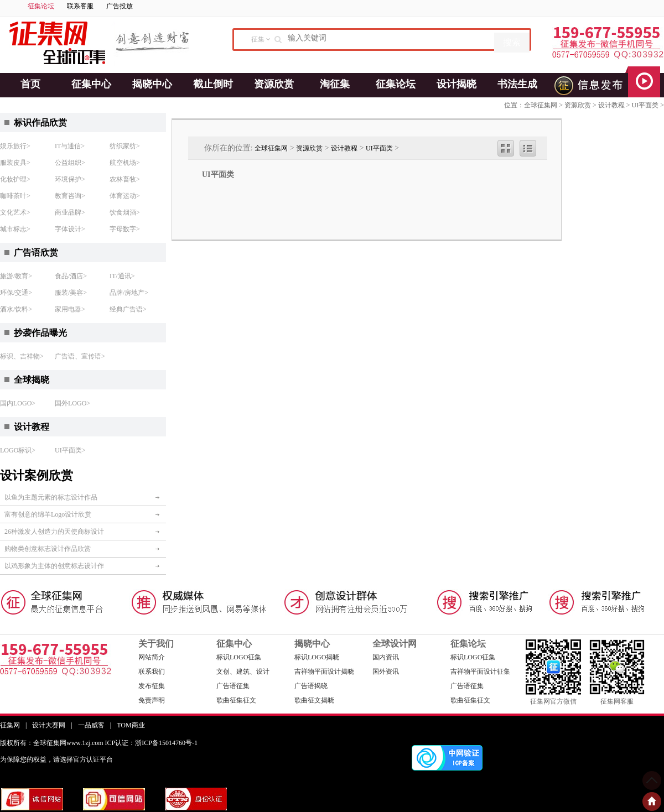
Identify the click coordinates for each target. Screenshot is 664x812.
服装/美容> (71, 293)
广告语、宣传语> (80, 356)
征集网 (10, 725)
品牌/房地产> (129, 293)
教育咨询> (70, 196)
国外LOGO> (72, 403)
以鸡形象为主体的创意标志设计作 (54, 566)
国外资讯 (386, 672)
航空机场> (125, 163)
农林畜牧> (125, 179)
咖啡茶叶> (15, 196)
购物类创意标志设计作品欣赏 (48, 549)
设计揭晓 (456, 84)
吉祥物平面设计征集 (480, 672)
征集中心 (91, 84)
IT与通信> (70, 146)
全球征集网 (541, 105)
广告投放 (120, 6)
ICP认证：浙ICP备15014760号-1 (151, 743)
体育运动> (125, 196)
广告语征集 (233, 686)
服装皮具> (15, 163)
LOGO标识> (18, 450)
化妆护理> (15, 179)
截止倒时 (213, 84)
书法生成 (517, 84)
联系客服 (80, 6)
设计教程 (611, 105)
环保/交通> (16, 293)
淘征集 (335, 84)
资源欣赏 (274, 84)
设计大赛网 (49, 725)
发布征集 (152, 686)
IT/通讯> (122, 276)
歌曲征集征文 (236, 700)
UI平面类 (645, 105)
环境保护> (70, 179)
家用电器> (70, 309)
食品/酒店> (71, 276)
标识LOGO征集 (239, 657)
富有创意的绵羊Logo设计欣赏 (48, 514)
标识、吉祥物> (22, 356)
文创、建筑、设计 (243, 672)
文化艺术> (15, 212)
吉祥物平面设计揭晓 (324, 672)
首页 (30, 84)
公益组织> (70, 163)
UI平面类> (70, 450)
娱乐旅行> (15, 146)
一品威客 (91, 725)
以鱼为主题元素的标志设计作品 (51, 497)
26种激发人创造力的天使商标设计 (54, 532)
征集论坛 (41, 6)
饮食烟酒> (125, 212)
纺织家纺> (125, 146)
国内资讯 (386, 657)
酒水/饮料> (16, 309)
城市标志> (15, 229)
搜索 (512, 42)
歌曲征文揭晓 (314, 700)
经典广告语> (128, 309)
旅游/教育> (16, 276)
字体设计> (70, 229)
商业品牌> (70, 212)
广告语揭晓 (311, 686)
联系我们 (152, 672)
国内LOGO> (18, 403)
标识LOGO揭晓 (317, 657)
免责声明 (152, 700)
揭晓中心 (152, 84)
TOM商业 (131, 725)
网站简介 (152, 657)
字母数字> (125, 229)
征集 (258, 39)
